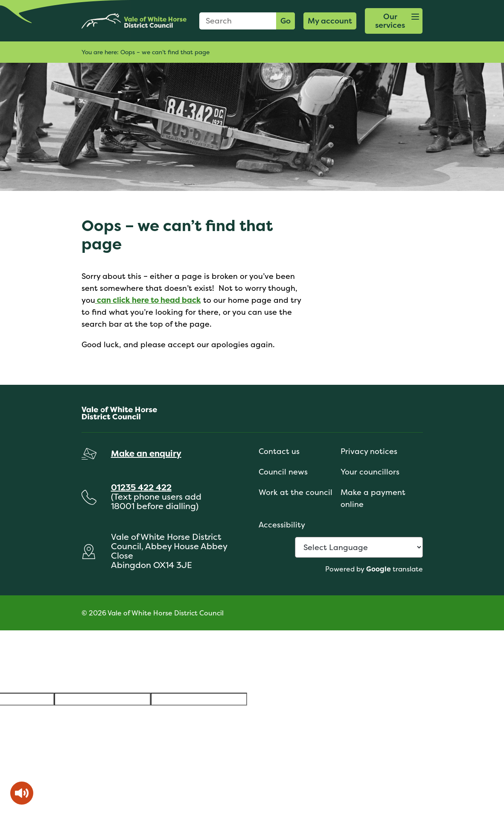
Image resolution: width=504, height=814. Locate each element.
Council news (283, 472)
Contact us (279, 451)
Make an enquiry (146, 453)
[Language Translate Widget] (359, 547)
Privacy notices (369, 451)
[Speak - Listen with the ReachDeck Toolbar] (22, 793)
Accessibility (282, 525)
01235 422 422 (141, 487)
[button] (394, 21)
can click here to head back (148, 300)
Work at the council (296, 492)
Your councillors (370, 472)
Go (286, 21)
